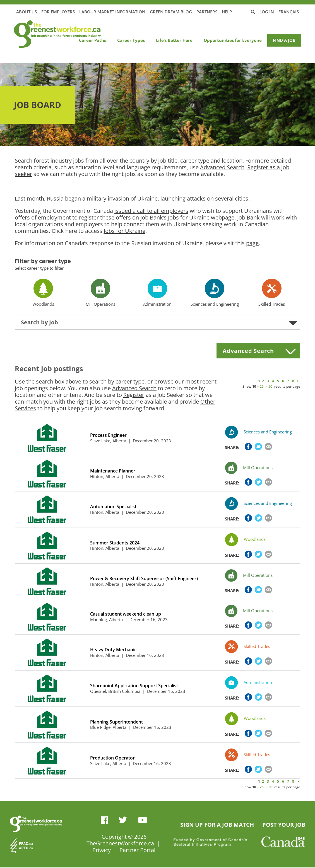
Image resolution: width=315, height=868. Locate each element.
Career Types (131, 40)
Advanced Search (222, 167)
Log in (267, 12)
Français (289, 12)
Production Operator (112, 758)
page (252, 243)
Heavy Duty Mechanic (113, 650)
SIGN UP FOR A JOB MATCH (217, 825)
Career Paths (92, 40)
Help (227, 12)
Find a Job (284, 40)
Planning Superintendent (116, 722)
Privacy (102, 850)
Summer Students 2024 (115, 543)
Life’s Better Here (174, 40)
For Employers (58, 12)
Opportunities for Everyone (233, 40)
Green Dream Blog (171, 12)
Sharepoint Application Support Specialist (134, 686)
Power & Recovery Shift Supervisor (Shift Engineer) (144, 579)
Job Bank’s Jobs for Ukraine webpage (187, 217)
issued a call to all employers (151, 211)
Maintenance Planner (113, 471)
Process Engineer (108, 435)
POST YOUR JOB (284, 825)
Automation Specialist (113, 507)
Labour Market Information (112, 12)
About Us (27, 12)
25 (262, 386)
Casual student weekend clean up (126, 614)
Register (134, 395)
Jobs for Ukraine (125, 231)
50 (270, 386)
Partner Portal (137, 850)
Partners (207, 12)
